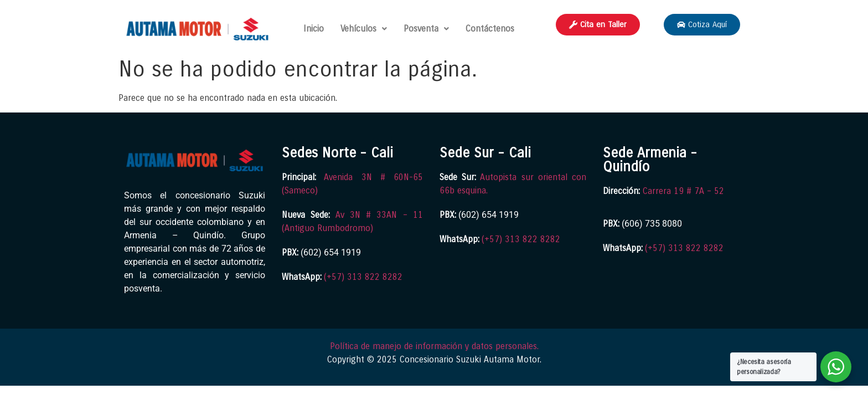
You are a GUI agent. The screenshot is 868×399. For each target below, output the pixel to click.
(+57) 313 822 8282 (363, 277)
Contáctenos (490, 29)
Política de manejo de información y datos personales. (434, 346)
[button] (364, 29)
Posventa (426, 29)
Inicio (314, 29)
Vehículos (364, 29)
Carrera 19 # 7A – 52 (683, 191)
